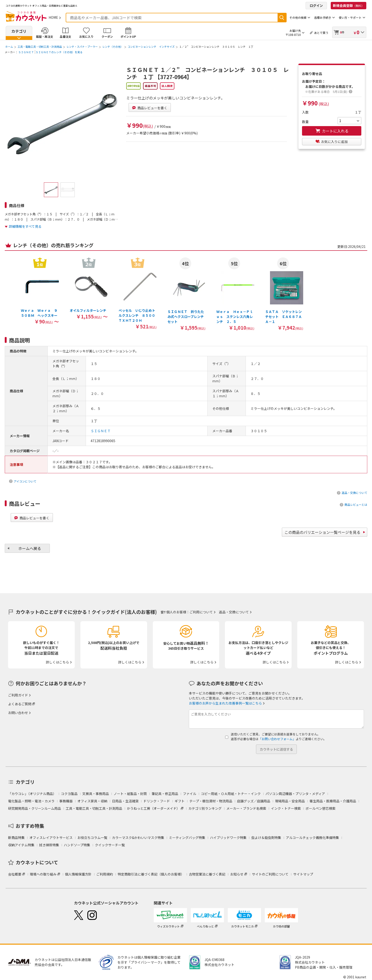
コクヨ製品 (69, 794)
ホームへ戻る (30, 548)
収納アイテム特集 (21, 845)
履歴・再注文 (45, 36)
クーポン (107, 36)
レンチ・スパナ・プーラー (82, 47)
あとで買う (321, 33)
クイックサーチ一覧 (110, 845)
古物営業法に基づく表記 (207, 874)
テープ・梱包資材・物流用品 (211, 801)
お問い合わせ (18, 713)
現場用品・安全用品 (290, 801)
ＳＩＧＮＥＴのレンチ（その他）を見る (59, 52)
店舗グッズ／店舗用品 (254, 801)
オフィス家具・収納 (92, 801)
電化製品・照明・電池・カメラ (31, 801)
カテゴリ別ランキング (205, 808)
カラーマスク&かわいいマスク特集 (138, 838)
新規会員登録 (349, 5)
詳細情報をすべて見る (25, 226)
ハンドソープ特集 (77, 845)
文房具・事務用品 (96, 794)
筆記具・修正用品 (165, 794)
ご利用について (201, 612)
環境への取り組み (43, 874)
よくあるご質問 (20, 704)
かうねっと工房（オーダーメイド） (153, 808)
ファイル (190, 794)
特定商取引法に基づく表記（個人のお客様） (151, 874)
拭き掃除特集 (49, 845)
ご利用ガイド (18, 695)
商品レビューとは (356, 504)
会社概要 (15, 874)
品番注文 (65, 36)
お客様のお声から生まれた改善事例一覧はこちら (225, 703)
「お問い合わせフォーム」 (277, 739)
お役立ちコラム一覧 (92, 838)
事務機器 (66, 801)
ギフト (180, 801)
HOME (53, 17)
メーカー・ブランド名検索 (246, 808)
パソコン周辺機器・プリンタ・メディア (295, 794)
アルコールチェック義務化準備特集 (312, 838)
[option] (40, 291)
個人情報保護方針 (78, 874)
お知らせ (237, 874)
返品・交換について (354, 493)
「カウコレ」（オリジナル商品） (32, 794)
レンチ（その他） (113, 47)
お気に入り (86, 36)
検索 (282, 18)
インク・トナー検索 (286, 808)
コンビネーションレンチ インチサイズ (151, 47)
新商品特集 (16, 838)
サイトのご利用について (270, 874)
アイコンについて (25, 481)
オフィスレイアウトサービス (51, 838)
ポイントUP (128, 36)
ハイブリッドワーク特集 (228, 838)
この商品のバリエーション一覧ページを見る (322, 532)
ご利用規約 (105, 874)
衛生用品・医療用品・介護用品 (333, 801)
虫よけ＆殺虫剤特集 (266, 838)
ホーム (9, 47)
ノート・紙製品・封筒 (130, 794)
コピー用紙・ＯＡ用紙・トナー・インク (231, 794)
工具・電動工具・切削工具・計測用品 (40, 47)
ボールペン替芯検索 (321, 808)
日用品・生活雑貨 (125, 801)
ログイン (316, 5)
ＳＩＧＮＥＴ (26, 52)
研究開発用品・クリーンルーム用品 (35, 808)
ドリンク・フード (157, 801)
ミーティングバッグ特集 (187, 838)
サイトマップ (303, 874)
